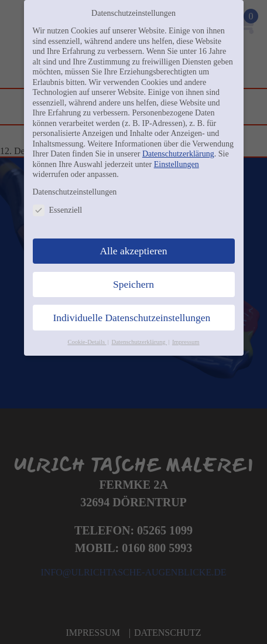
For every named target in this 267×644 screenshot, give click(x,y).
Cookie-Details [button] (87, 342)
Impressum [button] (186, 342)
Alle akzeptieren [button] (133, 251)
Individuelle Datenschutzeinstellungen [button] (132, 318)
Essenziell (58, 210)
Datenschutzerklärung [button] (139, 342)
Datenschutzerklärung (178, 154)
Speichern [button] (133, 284)
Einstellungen (177, 164)
